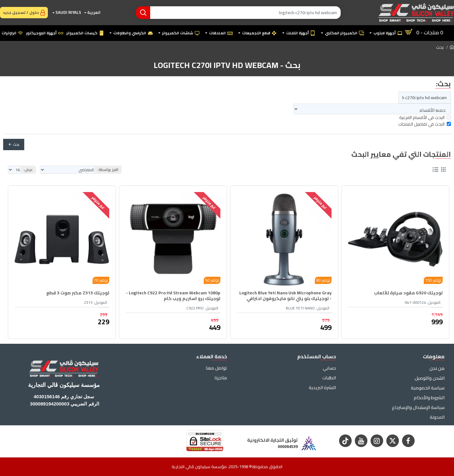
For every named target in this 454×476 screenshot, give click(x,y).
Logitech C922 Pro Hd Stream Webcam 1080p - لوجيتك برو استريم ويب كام (173, 296)
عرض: (28, 170)
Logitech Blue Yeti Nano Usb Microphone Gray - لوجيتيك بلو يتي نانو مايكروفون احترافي (285, 296)
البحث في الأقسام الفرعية (425, 118)
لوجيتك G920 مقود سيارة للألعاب (408, 293)
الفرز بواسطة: (108, 170)
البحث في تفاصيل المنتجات (425, 124)
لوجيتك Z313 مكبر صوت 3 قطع (78, 293)
